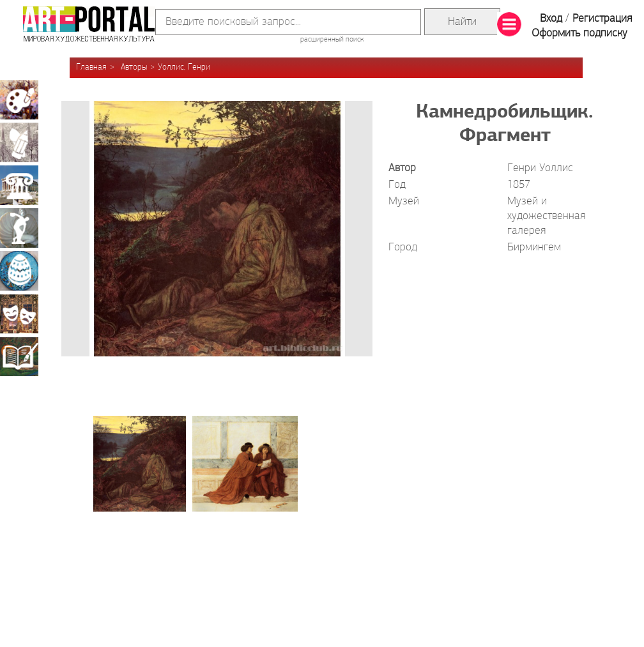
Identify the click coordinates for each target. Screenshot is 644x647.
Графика (19, 142)
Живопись (19, 100)
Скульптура (19, 228)
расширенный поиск (332, 40)
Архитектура (19, 185)
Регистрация (602, 19)
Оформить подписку (579, 34)
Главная (91, 67)
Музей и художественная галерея (546, 216)
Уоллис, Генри (184, 67)
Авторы (134, 67)
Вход (551, 19)
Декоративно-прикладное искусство (19, 271)
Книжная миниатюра (19, 356)
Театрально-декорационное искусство (19, 314)
